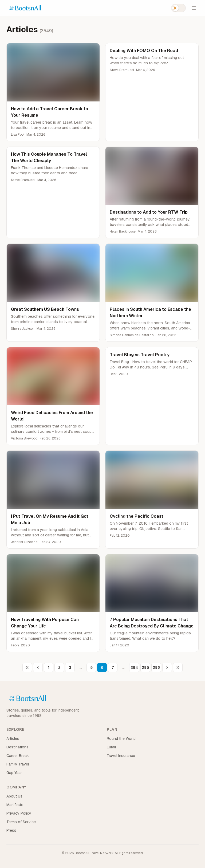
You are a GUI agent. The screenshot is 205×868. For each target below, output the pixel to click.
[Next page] (167, 667)
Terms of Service (21, 822)
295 (145, 667)
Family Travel (18, 764)
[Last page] (178, 667)
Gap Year (14, 773)
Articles (13, 739)
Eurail (111, 747)
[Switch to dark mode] (178, 8)
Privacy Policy (19, 813)
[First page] (27, 667)
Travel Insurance (121, 756)
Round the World (121, 739)
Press (11, 830)
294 (134, 667)
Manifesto (15, 805)
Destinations (17, 747)
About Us (14, 796)
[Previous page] (38, 667)
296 (156, 667)
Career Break (18, 756)
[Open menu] (194, 8)
